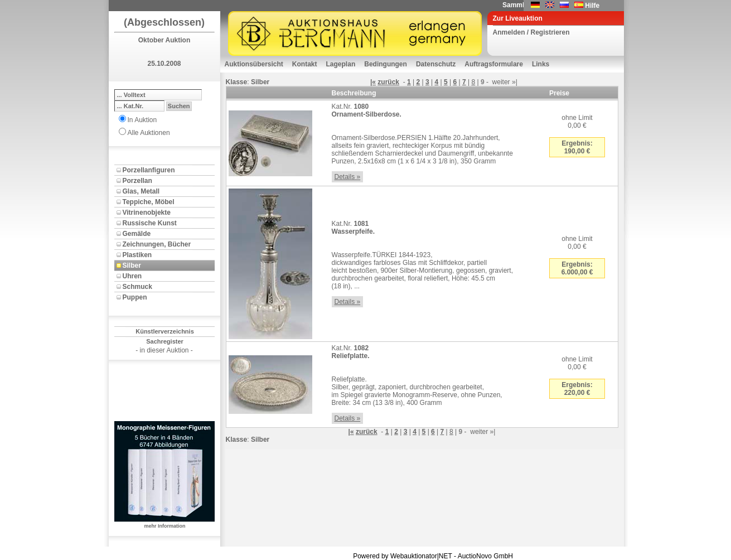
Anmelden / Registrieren (531, 32)
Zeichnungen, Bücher (157, 244)
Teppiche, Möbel (149, 202)
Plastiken (137, 255)
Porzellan (137, 181)
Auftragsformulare (494, 64)
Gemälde (137, 234)
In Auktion (142, 120)
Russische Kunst (150, 223)
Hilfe (592, 6)
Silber (132, 265)
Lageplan (341, 64)
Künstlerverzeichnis (165, 331)
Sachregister (165, 341)
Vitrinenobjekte (147, 213)
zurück (388, 82)
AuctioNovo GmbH (485, 556)
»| (515, 82)
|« (373, 82)
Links (541, 64)
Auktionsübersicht (254, 64)
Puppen (135, 297)
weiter (501, 82)
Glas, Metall (141, 191)
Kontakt (305, 64)
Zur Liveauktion (518, 18)
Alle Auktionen (149, 133)
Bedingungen (386, 64)
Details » (348, 177)
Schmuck (137, 287)
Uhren (132, 276)
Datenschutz (436, 64)
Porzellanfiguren (149, 170)
